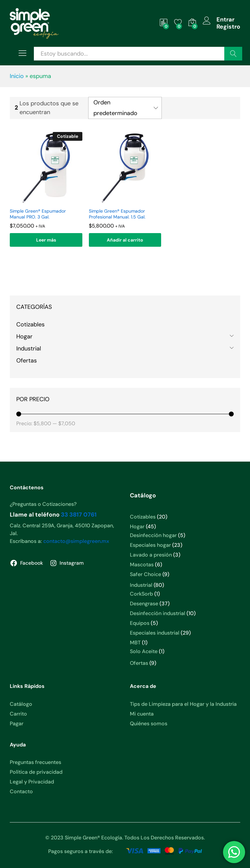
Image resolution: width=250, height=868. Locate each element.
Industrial (29, 349)
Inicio (17, 76)
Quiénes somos (149, 723)
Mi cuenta (142, 714)
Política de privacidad (36, 772)
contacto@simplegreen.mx (76, 541)
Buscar (233, 54)
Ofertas (27, 361)
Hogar (24, 336)
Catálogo (21, 704)
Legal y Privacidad (32, 782)
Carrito (18, 714)
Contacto (21, 791)
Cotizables (30, 324)
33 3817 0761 (79, 515)
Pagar (17, 723)
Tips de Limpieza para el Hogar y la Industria (183, 704)
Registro (228, 27)
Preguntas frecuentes (35, 762)
